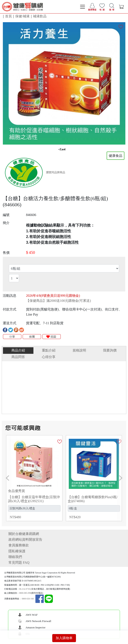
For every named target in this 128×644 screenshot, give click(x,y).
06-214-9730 (25, 589)
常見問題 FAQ (19, 563)
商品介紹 (18, 350)
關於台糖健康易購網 (24, 534)
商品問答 (18, 357)
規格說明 (79, 350)
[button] (8, 478)
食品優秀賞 (17, 491)
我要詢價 (110, 350)
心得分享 (49, 357)
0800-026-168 (28, 599)
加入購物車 (64, 638)
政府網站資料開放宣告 (25, 539)
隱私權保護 (17, 551)
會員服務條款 (19, 545)
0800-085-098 (25, 593)
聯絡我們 (15, 557)
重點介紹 (49, 350)
